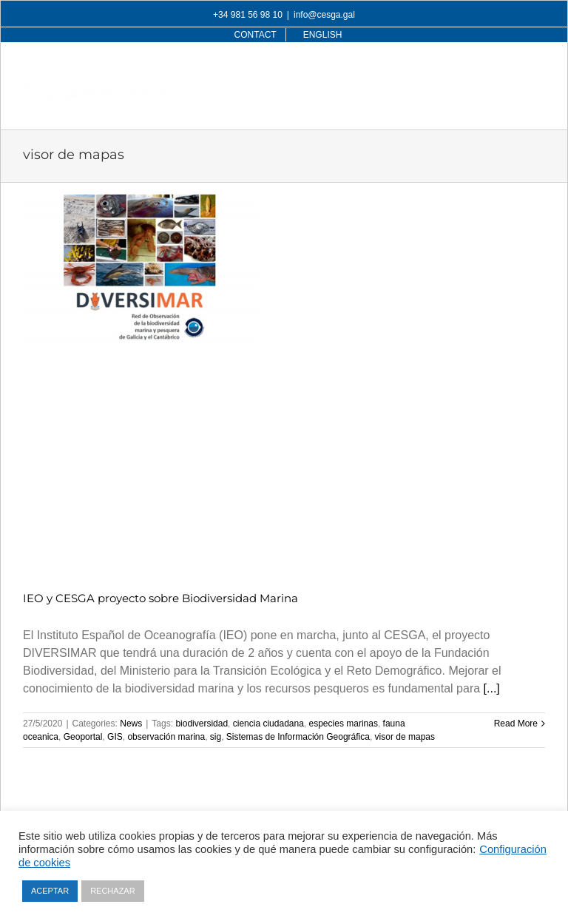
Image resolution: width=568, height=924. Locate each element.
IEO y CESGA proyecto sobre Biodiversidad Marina (160, 598)
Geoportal (83, 737)
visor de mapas (405, 737)
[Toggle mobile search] (507, 72)
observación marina (166, 737)
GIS (115, 737)
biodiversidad (202, 724)
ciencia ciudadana (268, 724)
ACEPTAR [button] (50, 891)
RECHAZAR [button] (113, 891)
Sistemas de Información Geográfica (298, 737)
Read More (516, 724)
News (131, 724)
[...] (492, 688)
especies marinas (344, 724)
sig (216, 737)
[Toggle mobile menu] (537, 72)
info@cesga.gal (324, 15)
